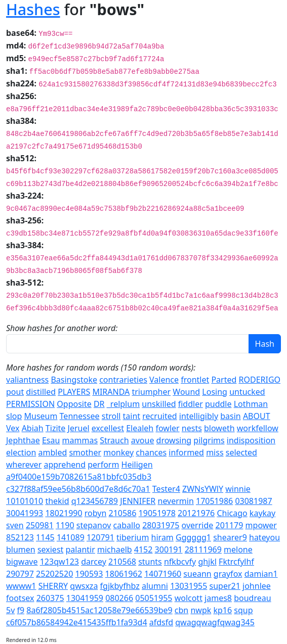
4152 (143, 549)
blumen (21, 549)
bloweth (219, 428)
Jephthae (23, 440)
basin (231, 416)
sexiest (50, 549)
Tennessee (80, 416)
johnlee (257, 586)
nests (192, 428)
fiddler (191, 404)
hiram (162, 537)
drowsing (174, 440)
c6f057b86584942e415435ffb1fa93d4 (77, 622)
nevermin (176, 501)
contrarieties (123, 380)
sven (15, 525)
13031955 (189, 586)
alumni (155, 586)
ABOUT (257, 416)
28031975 (161, 525)
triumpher (151, 392)
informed (186, 452)
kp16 (222, 610)
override (198, 525)
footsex (20, 598)
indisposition (251, 440)
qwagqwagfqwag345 (215, 622)
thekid (57, 501)
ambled (53, 452)
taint (132, 416)
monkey (118, 452)
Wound (186, 392)
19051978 (157, 513)
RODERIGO (260, 380)
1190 (65, 525)
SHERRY (53, 586)
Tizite (55, 428)
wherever (24, 465)
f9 (20, 610)
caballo (127, 525)
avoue (143, 440)
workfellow (258, 428)
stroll (111, 416)
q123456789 (95, 501)
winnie (238, 489)
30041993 (25, 513)
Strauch (114, 440)
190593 (89, 574)
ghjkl (207, 562)
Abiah (33, 428)
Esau (51, 440)
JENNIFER (138, 501)
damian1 (261, 574)
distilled (41, 392)
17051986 (214, 501)
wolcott (189, 598)
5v (10, 610)
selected (241, 452)
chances (151, 452)
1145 (45, 537)
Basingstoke (74, 380)
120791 (100, 537)
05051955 (154, 598)
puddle (218, 404)
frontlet (195, 380)
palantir (80, 549)
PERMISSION (30, 404)
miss (215, 452)
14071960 (163, 574)
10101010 (25, 501)
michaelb (115, 549)
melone (238, 549)
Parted (224, 380)
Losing (215, 392)
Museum (40, 416)
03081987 (253, 501)
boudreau (252, 598)
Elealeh (140, 428)
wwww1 (21, 586)
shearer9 (230, 537)
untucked (247, 392)
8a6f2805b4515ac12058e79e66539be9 (99, 610)
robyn (96, 513)
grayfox (228, 574)
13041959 (85, 598)
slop (14, 416)
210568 (122, 562)
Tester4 (166, 489)
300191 (169, 549)
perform (103, 465)
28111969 (203, 549)
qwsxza (84, 586)
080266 (119, 598)
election (21, 452)
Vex (13, 428)
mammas (80, 440)
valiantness (27, 380)
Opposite (74, 404)
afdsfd (161, 622)
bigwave (22, 562)
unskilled (159, 404)
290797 (20, 574)
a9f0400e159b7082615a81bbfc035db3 (79, 477)
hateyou (264, 537)
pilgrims (209, 440)
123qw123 (59, 562)
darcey (94, 562)
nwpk (201, 610)
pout (15, 392)
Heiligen (137, 465)
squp (243, 610)
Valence (164, 380)
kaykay (262, 513)
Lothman (251, 404)
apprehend (65, 465)
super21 (225, 586)
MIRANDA (111, 392)
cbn (181, 610)
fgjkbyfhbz (120, 586)
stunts (150, 562)
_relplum (123, 404)
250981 (40, 525)
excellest (108, 428)
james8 (218, 598)
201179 (229, 525)
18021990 (64, 513)
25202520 (54, 574)
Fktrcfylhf (236, 562)
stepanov (94, 525)
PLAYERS (74, 392)
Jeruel (79, 428)
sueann (197, 574)
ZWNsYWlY (203, 489)
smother (85, 452)
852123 (20, 537)
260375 (50, 598)
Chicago (232, 513)
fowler (167, 428)
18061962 (124, 574)
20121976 (196, 513)
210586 (123, 513)
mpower (261, 525)
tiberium (133, 537)
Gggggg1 (193, 537)
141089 (71, 537)
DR (99, 404)
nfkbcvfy (180, 562)
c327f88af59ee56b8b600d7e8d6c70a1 (78, 489)
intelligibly (199, 416)
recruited (159, 416)
